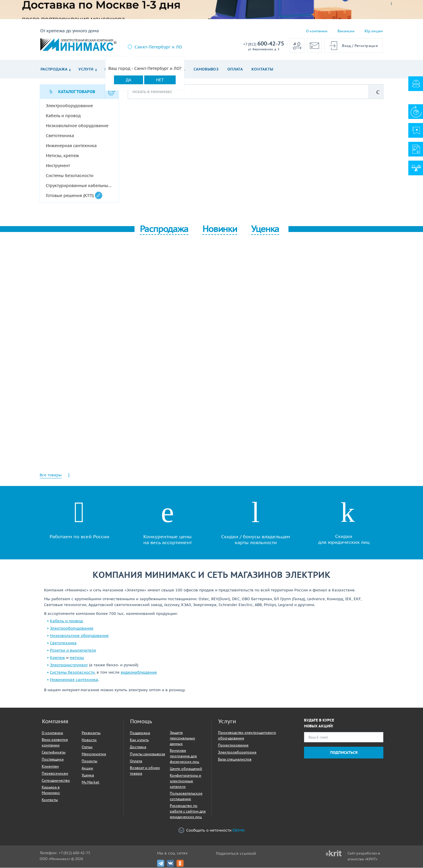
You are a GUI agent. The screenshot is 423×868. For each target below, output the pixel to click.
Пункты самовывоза (147, 754)
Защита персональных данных (182, 738)
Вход (346, 46)
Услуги (86, 69)
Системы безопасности (72, 673)
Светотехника (63, 643)
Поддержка (140, 733)
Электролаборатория (237, 752)
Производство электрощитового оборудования (247, 736)
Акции (87, 768)
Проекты (89, 761)
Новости (89, 740)
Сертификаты (54, 752)
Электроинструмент (69, 665)
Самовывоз (206, 69)
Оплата (235, 69)
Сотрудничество (56, 781)
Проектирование (233, 745)
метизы (77, 658)
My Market (90, 782)
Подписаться (344, 753)
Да (129, 80)
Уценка (88, 775)
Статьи (87, 747)
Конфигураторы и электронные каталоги (186, 781)
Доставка (138, 747)
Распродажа (54, 69)
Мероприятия (94, 754)
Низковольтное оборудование (79, 636)
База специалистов (235, 759)
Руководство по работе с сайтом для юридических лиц (188, 811)
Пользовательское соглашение (186, 796)
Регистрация (366, 46)
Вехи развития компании (55, 743)
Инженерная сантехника (74, 680)
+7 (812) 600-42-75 (74, 853)
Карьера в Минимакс (51, 790)
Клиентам (50, 767)
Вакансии (346, 31)
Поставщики (53, 759)
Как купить (139, 740)
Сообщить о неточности (211, 831)
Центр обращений (186, 769)
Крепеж (57, 658)
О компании (317, 31)
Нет (160, 80)
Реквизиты (91, 733)
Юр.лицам (374, 31)
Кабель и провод (66, 621)
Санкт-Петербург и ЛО (158, 47)
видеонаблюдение (139, 673)
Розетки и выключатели (73, 651)
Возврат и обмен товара (145, 771)
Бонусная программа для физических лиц (184, 756)
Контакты (262, 69)
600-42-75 (264, 44)
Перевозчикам (55, 774)
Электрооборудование (72, 629)
